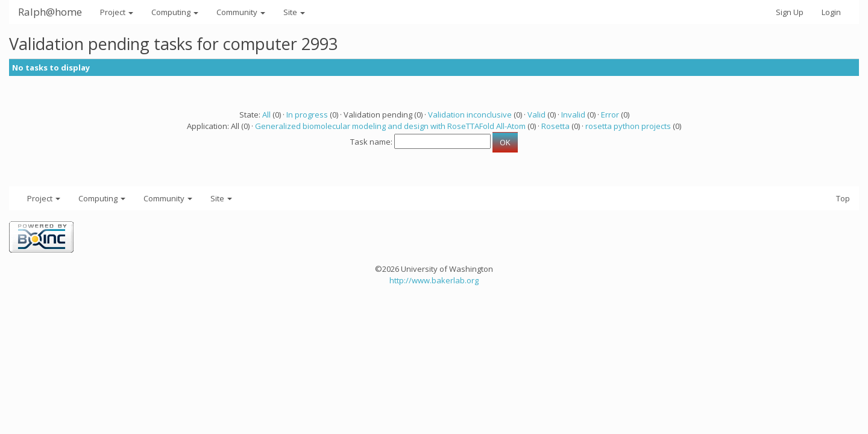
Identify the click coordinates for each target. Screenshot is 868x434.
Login (831, 12)
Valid (536, 115)
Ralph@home (50, 12)
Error (610, 115)
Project (117, 12)
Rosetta (555, 126)
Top (843, 198)
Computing (175, 12)
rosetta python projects (628, 126)
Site (294, 12)
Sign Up (790, 12)
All (266, 115)
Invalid (573, 115)
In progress (307, 115)
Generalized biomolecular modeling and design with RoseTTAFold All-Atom (390, 126)
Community (241, 12)
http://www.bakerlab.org (434, 280)
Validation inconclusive (470, 115)
